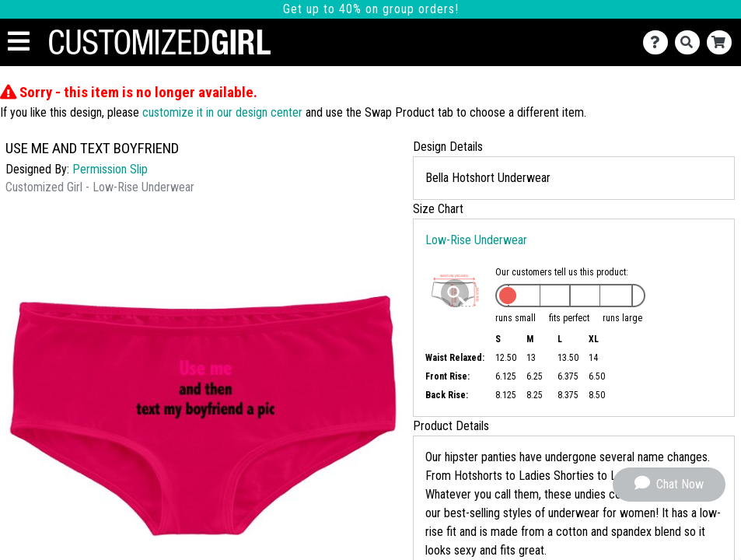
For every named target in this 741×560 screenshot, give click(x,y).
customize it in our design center (222, 112)
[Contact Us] (659, 42)
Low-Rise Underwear (476, 240)
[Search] (691, 42)
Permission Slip (110, 169)
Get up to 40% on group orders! (371, 9)
